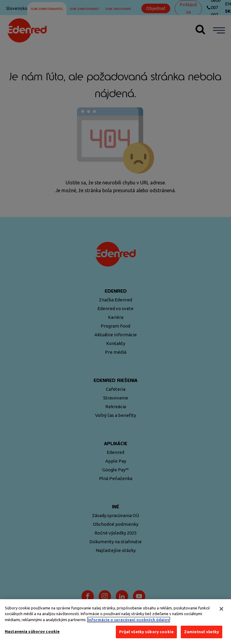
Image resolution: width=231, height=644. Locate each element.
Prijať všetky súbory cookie (146, 632)
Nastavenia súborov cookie (32, 631)
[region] (115, 622)
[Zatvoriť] (221, 609)
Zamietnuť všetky (202, 632)
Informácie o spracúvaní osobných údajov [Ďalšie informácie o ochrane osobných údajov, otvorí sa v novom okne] (129, 620)
